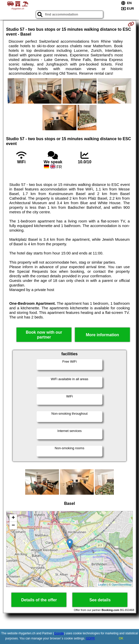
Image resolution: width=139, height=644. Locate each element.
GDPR (90, 638)
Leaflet (102, 585)
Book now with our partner (44, 335)
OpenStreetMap (121, 585)
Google (59, 633)
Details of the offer (39, 600)
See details (100, 600)
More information (103, 335)
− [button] (13, 526)
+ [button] (13, 518)
